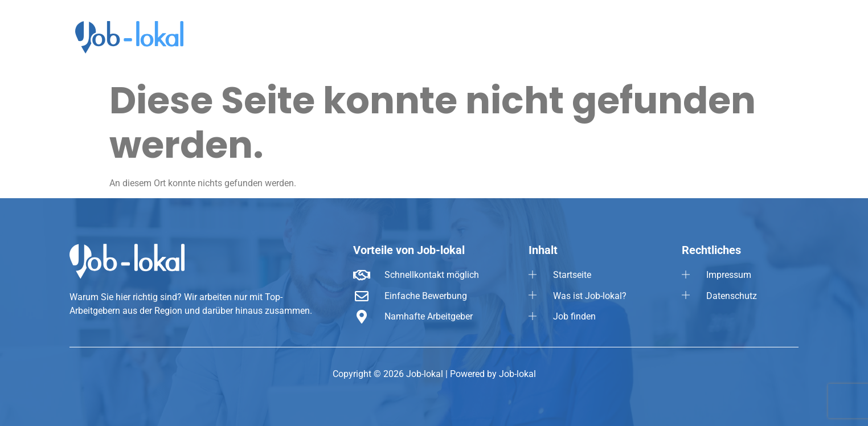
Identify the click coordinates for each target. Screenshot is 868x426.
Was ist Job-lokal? (619, 34)
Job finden (693, 34)
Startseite (546, 34)
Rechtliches (759, 34)
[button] (759, 34)
